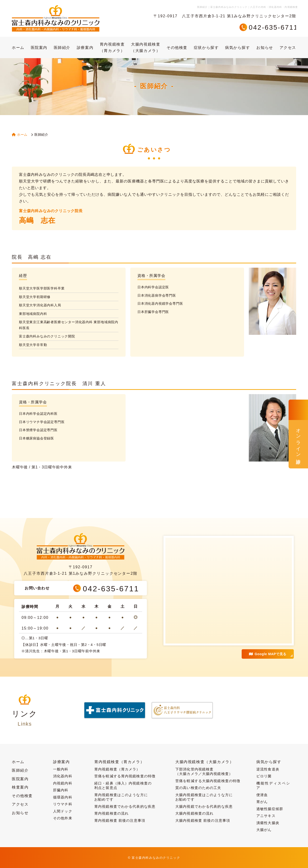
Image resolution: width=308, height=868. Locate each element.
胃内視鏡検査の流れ (111, 813)
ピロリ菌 (264, 776)
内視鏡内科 (63, 783)
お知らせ (265, 48)
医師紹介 (62, 48)
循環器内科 (63, 797)
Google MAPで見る (268, 654)
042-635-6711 (273, 27)
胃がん (262, 802)
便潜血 (262, 795)
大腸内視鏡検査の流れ (194, 813)
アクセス (288, 48)
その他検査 (177, 48)
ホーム (18, 48)
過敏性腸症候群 (270, 809)
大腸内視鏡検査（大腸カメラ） (146, 47)
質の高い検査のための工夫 (198, 788)
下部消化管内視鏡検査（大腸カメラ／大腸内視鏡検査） (204, 772)
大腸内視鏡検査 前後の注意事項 (203, 820)
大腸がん (264, 830)
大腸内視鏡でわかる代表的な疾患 (204, 806)
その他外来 (63, 818)
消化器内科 (63, 776)
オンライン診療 (298, 441)
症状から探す (206, 48)
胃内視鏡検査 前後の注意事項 (120, 820)
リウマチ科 (63, 804)
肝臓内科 (61, 790)
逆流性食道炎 (268, 769)
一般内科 (61, 769)
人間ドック (63, 811)
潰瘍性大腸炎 (268, 823)
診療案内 (85, 48)
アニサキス (266, 816)
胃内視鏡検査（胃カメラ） (112, 47)
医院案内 (39, 48)
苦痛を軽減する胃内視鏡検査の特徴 (125, 776)
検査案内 (20, 787)
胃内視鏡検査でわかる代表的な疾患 (125, 806)
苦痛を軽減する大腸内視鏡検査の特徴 (208, 781)
